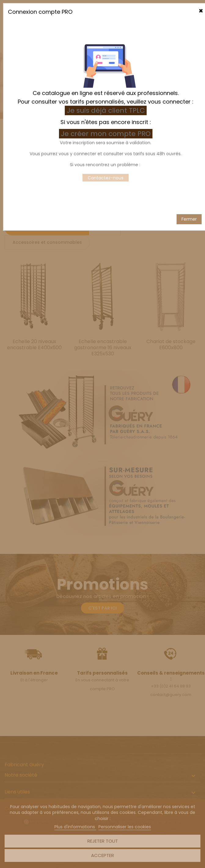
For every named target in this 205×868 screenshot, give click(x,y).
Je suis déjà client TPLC (106, 99)
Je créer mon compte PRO (107, 122)
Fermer (189, 207)
